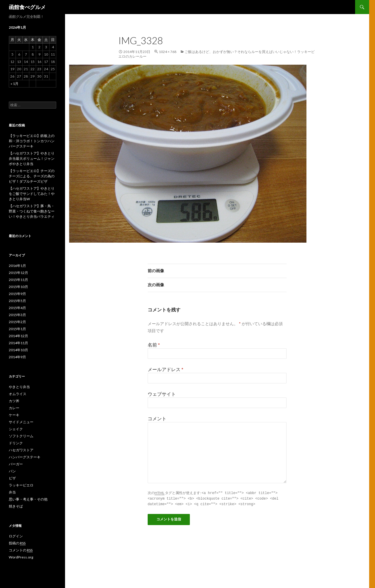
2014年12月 (18, 336)
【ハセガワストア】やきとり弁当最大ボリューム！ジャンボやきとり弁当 (32, 158)
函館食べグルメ (27, 7)
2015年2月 (17, 322)
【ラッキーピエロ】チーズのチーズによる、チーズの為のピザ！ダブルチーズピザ (32, 176)
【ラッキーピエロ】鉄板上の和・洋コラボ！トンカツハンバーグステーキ (32, 141)
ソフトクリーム (21, 436)
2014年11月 (18, 343)
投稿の (17, 543)
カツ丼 (14, 401)
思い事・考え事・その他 (28, 499)
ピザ (12, 478)
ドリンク (16, 443)
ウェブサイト (162, 394)
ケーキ (14, 415)
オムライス (18, 394)
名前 (154, 345)
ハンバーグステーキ (25, 457)
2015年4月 (17, 308)
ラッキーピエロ (21, 485)
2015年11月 (18, 280)
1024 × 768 (168, 52)
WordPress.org (21, 557)
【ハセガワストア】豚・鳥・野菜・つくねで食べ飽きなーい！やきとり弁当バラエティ (32, 211)
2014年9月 (17, 357)
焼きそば (16, 506)
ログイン (16, 536)
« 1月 (15, 84)
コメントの (21, 550)
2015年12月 (18, 273)
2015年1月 (17, 329)
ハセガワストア (21, 450)
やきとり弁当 (19, 387)
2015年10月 (18, 287)
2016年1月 (17, 266)
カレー (14, 408)
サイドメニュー (21, 422)
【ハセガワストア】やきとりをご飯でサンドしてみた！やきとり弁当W (32, 194)
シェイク (16, 429)
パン (12, 471)
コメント (157, 418)
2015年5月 (17, 301)
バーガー (16, 464)
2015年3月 (17, 315)
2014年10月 (18, 350)
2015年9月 (17, 294)
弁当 (12, 492)
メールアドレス (166, 369)
